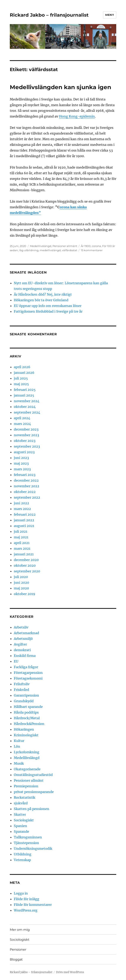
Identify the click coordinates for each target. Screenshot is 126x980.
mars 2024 (22, 424)
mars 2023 (22, 469)
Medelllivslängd (41, 246)
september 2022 (27, 497)
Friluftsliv (22, 684)
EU (16, 661)
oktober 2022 (25, 492)
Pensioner (18, 950)
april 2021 (22, 543)
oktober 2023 (25, 441)
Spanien (20, 826)
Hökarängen (24, 729)
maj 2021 (21, 537)
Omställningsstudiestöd (33, 775)
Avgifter (20, 644)
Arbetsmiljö (23, 639)
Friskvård (21, 690)
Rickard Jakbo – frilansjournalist (49, 15)
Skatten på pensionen (32, 809)
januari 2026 (24, 373)
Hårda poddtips (26, 712)
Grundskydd (24, 701)
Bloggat (16, 959)
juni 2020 (21, 582)
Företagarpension (28, 673)
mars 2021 (22, 548)
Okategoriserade (27, 769)
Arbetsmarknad (26, 633)
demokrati (22, 650)
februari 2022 (25, 514)
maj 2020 (21, 588)
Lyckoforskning (27, 752)
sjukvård (21, 803)
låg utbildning (29, 250)
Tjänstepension (26, 843)
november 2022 (27, 486)
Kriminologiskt (26, 735)
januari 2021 (24, 554)
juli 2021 (21, 531)
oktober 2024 (25, 407)
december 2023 (26, 429)
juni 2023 (21, 458)
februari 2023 (25, 475)
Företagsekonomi (28, 678)
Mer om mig (20, 930)
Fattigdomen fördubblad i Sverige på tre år (48, 311)
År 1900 (86, 246)
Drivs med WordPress (70, 972)
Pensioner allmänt (65, 246)
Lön (17, 746)
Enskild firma (25, 656)
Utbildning (23, 854)
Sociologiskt (24, 820)
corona (96, 246)
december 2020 (26, 560)
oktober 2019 (25, 594)
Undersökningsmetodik (33, 849)
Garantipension (26, 695)
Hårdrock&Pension (29, 724)
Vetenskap (22, 860)
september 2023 (27, 446)
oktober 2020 (25, 565)
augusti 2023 (24, 452)
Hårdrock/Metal (27, 718)
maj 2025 (21, 384)
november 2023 (26, 435)
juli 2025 (21, 378)
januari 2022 (24, 520)
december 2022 (26, 480)
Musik (19, 763)
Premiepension (26, 786)
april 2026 (22, 367)
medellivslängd (50, 250)
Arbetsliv (21, 627)
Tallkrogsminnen (28, 837)
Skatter (20, 814)
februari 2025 (25, 390)
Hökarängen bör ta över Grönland (41, 300)
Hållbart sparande (28, 707)
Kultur (19, 741)
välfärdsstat (70, 250)
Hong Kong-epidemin (77, 116)
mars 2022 (22, 509)
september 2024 (27, 412)
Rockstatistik (25, 797)
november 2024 (27, 401)
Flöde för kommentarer (33, 905)
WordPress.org (26, 910)
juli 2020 (21, 577)
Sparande (21, 831)
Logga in (21, 893)
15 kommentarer (92, 250)
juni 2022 (21, 503)
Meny (110, 15)
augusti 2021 (24, 526)
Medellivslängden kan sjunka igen (60, 87)
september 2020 (27, 571)
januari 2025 (24, 395)
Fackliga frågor (26, 667)
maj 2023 (21, 463)
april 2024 (22, 418)
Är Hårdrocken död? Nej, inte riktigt (43, 294)
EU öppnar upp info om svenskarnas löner (48, 306)
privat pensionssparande (34, 792)
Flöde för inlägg (27, 899)
